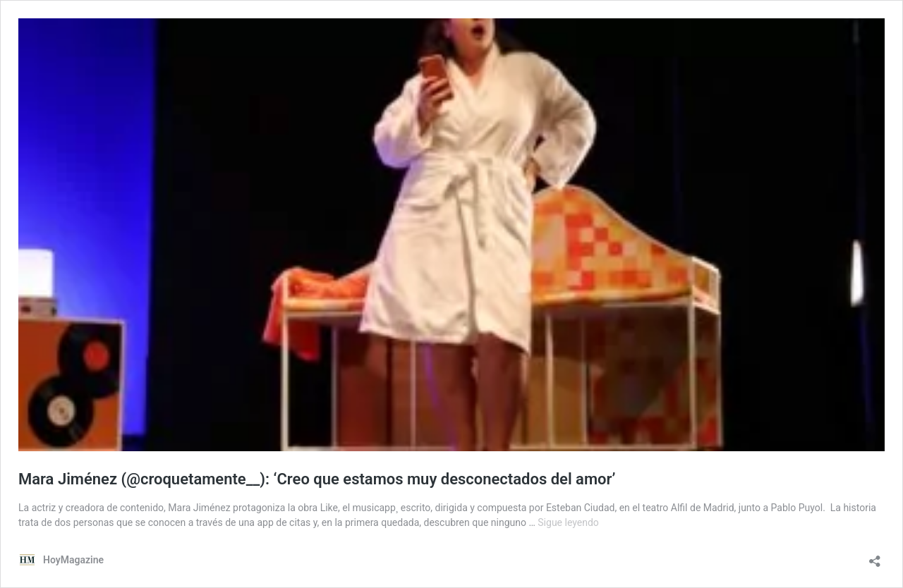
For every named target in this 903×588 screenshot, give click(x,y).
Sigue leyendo (568, 522)
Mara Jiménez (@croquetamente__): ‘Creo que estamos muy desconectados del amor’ (317, 479)
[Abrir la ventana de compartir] (875, 557)
